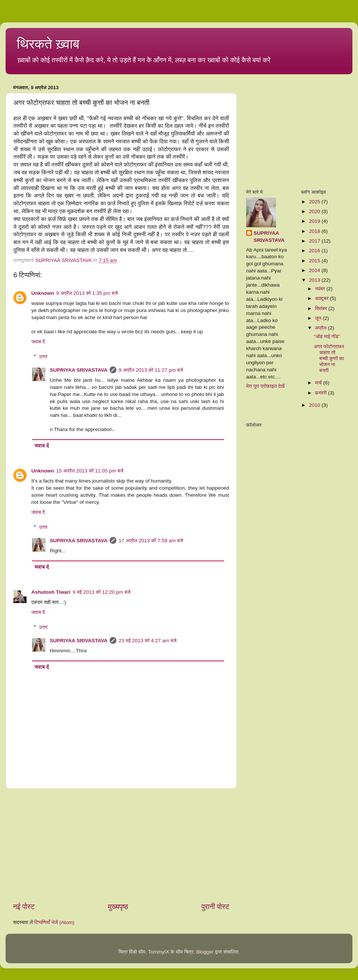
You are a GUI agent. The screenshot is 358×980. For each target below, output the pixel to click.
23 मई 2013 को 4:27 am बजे (147, 641)
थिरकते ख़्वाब (48, 44)
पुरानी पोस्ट (215, 907)
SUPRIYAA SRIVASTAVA (79, 370)
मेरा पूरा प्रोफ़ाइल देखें (265, 386)
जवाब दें (38, 342)
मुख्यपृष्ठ (118, 907)
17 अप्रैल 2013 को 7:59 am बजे (151, 541)
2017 (315, 241)
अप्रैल (322, 328)
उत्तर (43, 357)
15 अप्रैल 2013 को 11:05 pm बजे (90, 471)
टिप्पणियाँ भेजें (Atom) (54, 922)
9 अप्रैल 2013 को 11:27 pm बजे (151, 370)
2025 (315, 202)
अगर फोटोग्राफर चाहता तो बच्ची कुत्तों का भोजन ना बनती (329, 359)
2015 (315, 261)
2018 (315, 231)
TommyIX (158, 952)
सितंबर (322, 308)
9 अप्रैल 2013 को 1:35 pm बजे (87, 293)
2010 (315, 405)
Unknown (43, 293)
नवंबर (321, 289)
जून (319, 318)
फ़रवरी (322, 393)
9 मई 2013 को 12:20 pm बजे (102, 592)
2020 (315, 211)
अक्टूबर (323, 298)
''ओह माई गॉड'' (327, 336)
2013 (315, 280)
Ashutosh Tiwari (51, 592)
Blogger (205, 952)
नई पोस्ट (24, 907)
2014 (315, 270)
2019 (315, 221)
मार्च (319, 383)
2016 (315, 251)
